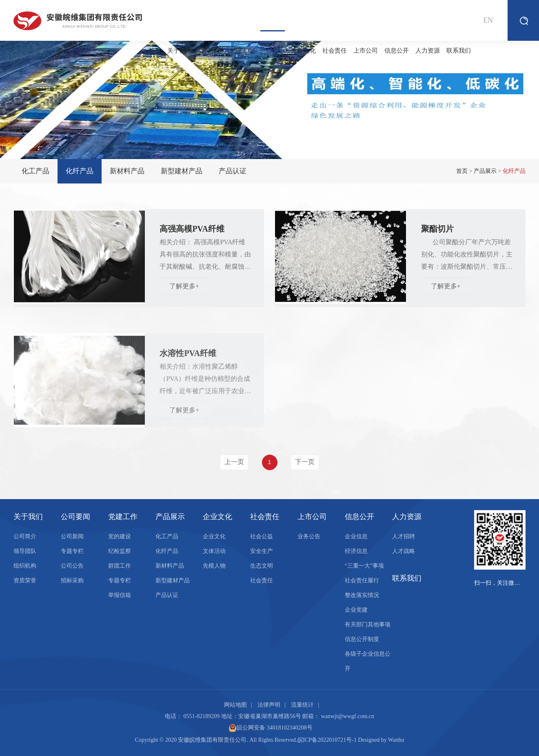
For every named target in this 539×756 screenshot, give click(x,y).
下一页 (305, 462)
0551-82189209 (202, 716)
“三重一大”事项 (364, 566)
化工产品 (35, 171)
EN (488, 20)
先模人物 (214, 566)
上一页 (234, 462)
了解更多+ (184, 290)
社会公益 (262, 536)
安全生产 (262, 551)
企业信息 (356, 536)
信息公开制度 (362, 639)
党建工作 (242, 51)
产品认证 (233, 171)
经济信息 (356, 551)
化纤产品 (80, 171)
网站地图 (235, 705)
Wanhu (396, 740)
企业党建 (356, 610)
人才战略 (404, 551)
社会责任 (335, 51)
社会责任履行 (362, 580)
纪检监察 (120, 551)
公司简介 (25, 536)
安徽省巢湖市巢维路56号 (270, 716)
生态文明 (262, 566)
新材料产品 (127, 171)
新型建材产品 (182, 171)
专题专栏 (72, 551)
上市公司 (366, 51)
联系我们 (459, 51)
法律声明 (269, 705)
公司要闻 (211, 51)
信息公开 (397, 51)
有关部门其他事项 (368, 624)
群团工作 (120, 566)
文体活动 (214, 551)
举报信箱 (120, 595)
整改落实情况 (362, 595)
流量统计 (302, 705)
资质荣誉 (25, 580)
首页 (155, 51)
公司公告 (72, 566)
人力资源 (428, 51)
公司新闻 (72, 536)
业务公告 (309, 536)
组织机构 (25, 566)
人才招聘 (404, 536)
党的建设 (120, 536)
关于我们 (180, 51)
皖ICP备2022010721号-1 (327, 740)
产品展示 (273, 42)
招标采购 (72, 580)
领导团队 (25, 551)
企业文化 (304, 51)
